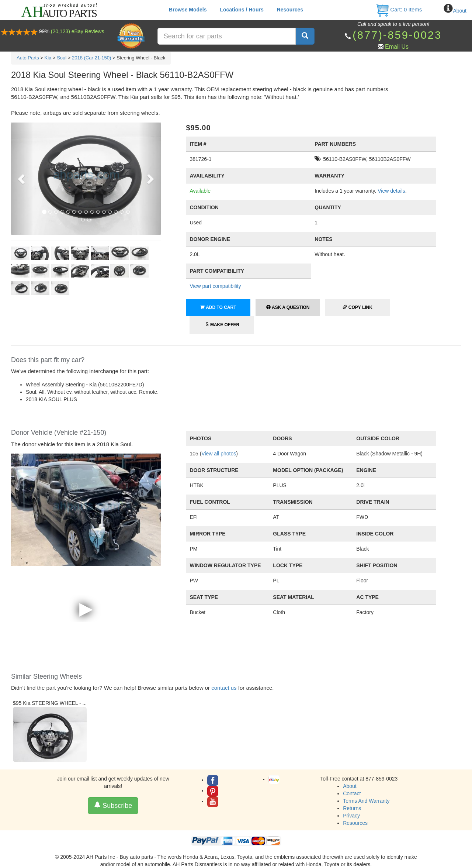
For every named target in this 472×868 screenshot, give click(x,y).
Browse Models (188, 10)
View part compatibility (215, 286)
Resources (290, 10)
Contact (352, 793)
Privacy (351, 816)
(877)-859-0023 (397, 35)
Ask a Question (288, 307)
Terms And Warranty (366, 801)
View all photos (219, 454)
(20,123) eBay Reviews (78, 31)
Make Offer (222, 325)
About (460, 11)
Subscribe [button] (113, 805)
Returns (352, 808)
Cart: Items (399, 9)
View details (391, 191)
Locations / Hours (242, 10)
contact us (224, 688)
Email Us (397, 47)
